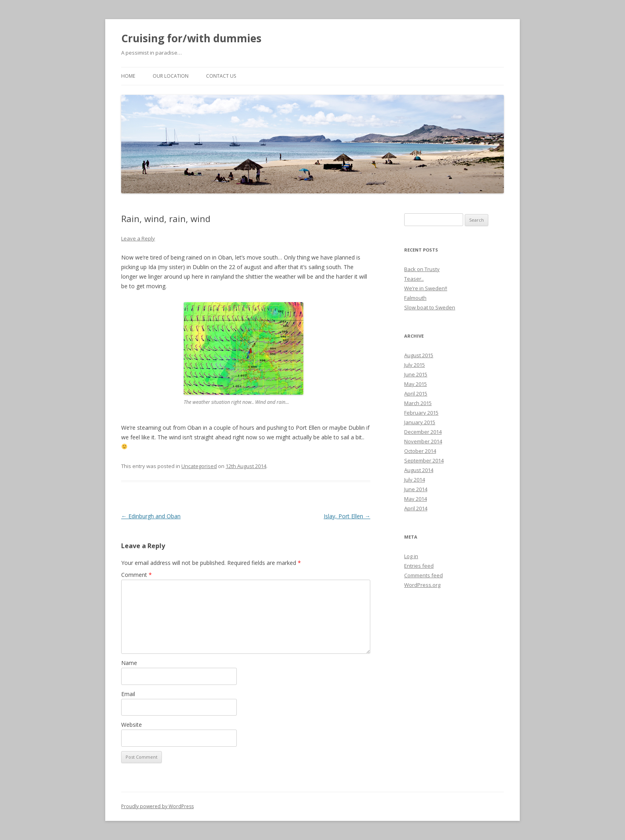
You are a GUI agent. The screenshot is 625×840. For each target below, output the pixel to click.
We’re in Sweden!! (426, 288)
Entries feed (419, 566)
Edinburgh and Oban (151, 516)
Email (128, 694)
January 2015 (420, 422)
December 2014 (423, 432)
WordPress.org (422, 585)
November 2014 (423, 441)
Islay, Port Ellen (347, 516)
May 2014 (416, 499)
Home (128, 76)
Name (129, 663)
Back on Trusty (422, 269)
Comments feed (424, 575)
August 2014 (419, 470)
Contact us (221, 76)
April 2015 (416, 393)
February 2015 (421, 413)
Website (132, 725)
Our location (171, 76)
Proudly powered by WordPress (157, 806)
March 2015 (418, 403)
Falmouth (415, 298)
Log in (411, 556)
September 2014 (424, 460)
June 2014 (416, 489)
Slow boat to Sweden (430, 307)
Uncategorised (199, 466)
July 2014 (415, 480)
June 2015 (416, 374)
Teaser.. (414, 279)
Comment (137, 575)
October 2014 (420, 451)
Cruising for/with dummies (191, 38)
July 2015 (415, 365)
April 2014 (416, 508)
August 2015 (419, 355)
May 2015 (416, 384)
